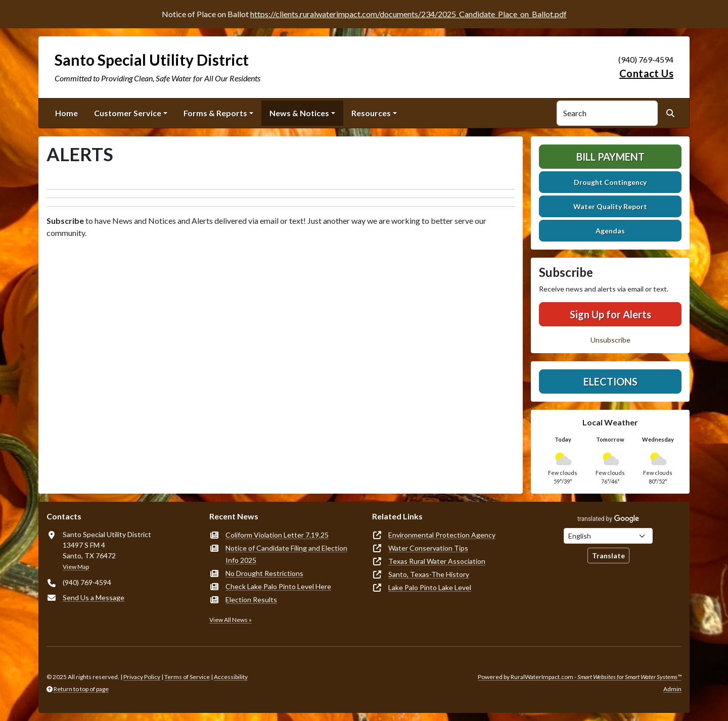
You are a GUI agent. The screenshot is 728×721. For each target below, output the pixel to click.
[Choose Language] (608, 536)
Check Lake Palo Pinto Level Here (278, 586)
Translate (608, 556)
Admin (672, 689)
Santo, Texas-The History (429, 574)
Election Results (251, 599)
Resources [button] (371, 113)
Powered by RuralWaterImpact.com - (580, 677)
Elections (610, 381)
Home (66, 113)
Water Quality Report (610, 206)
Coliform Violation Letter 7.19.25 (277, 535)
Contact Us (646, 73)
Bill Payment (610, 157)
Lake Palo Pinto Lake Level (430, 587)
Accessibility (231, 677)
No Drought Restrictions (264, 573)
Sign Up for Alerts (610, 314)
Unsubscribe (610, 340)
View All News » (231, 620)
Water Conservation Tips (428, 548)
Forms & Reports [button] (215, 113)
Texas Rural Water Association (437, 561)
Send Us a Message (94, 597)
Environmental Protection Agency (442, 535)
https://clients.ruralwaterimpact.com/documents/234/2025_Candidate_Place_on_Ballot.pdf (408, 14)
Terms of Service (187, 677)
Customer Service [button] (128, 113)
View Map (76, 567)
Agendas (610, 231)
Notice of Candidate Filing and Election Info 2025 (286, 554)
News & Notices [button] (299, 113)
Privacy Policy (142, 677)
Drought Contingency (610, 182)
